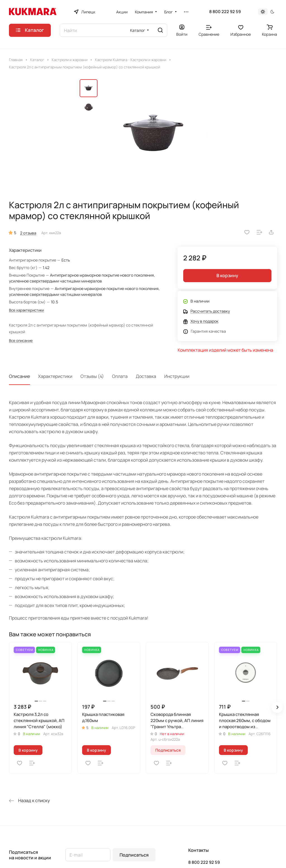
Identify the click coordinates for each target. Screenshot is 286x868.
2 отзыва (28, 233)
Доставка (146, 376)
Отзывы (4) (92, 376)
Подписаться (134, 855)
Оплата (120, 376)
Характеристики (55, 376)
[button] (277, 707)
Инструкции (177, 376)
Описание (19, 376)
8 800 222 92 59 (225, 12)
